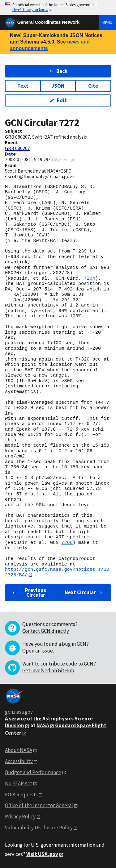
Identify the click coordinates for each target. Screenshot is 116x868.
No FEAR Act (19, 783)
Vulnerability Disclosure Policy (39, 828)
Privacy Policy (20, 817)
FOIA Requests (21, 795)
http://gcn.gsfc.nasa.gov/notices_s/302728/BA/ (57, 572)
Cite (93, 86)
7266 (67, 543)
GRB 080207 (17, 148)
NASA (43, 726)
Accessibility (19, 761)
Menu (107, 23)
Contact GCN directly (45, 631)
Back (58, 71)
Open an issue (38, 651)
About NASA (19, 750)
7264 (89, 278)
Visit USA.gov (42, 854)
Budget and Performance (33, 772)
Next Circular (84, 593)
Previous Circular (29, 593)
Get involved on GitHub (48, 671)
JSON (58, 86)
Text (23, 86)
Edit (58, 100)
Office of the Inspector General (39, 806)
